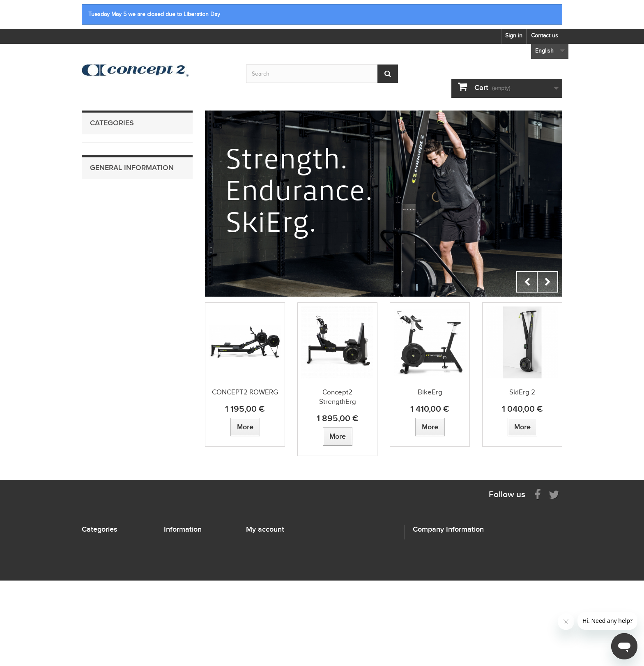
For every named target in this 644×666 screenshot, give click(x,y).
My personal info (267, 575)
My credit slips (264, 553)
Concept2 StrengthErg (338, 397)
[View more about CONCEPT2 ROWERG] (245, 427)
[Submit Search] (388, 74)
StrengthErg (103, 187)
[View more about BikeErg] (430, 427)
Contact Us (110, 279)
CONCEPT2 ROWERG (245, 392)
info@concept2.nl (465, 588)
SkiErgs (98, 162)
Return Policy (113, 317)
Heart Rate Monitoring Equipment (128, 225)
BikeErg (98, 174)
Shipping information (122, 292)
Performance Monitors (115, 213)
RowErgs (100, 149)
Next (547, 282)
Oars (95, 200)
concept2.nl (465, 603)
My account (265, 529)
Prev (527, 282)
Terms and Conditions (124, 330)
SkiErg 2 (522, 392)
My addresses (264, 564)
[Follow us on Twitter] (554, 494)
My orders (259, 543)
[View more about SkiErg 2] (522, 427)
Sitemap (174, 553)
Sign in (514, 36)
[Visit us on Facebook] (538, 494)
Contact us (545, 36)
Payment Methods (119, 305)
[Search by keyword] (322, 74)
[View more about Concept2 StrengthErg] (338, 437)
